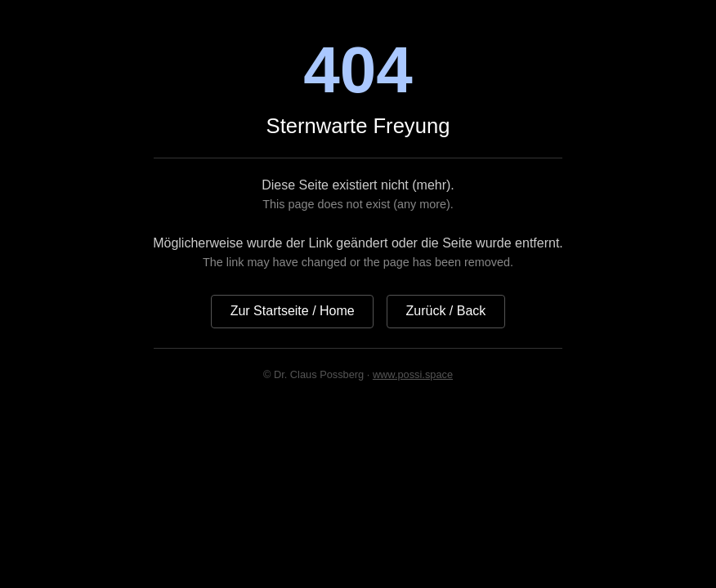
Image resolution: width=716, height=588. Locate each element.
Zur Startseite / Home (293, 311)
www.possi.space (413, 374)
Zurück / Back (446, 311)
